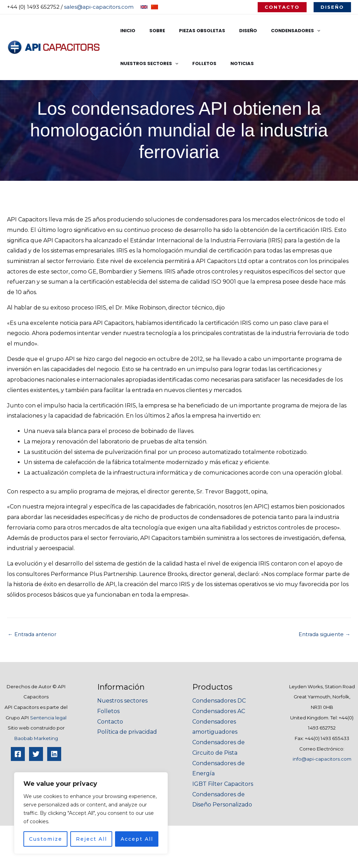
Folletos (197, 63)
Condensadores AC (219, 711)
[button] (282, 7)
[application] (295, 31)
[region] (91, 813)
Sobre (150, 31)
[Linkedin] (54, 754)
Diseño (231, 31)
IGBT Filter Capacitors (223, 784)
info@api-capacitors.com (322, 759)
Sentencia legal (48, 718)
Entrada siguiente (322, 634)
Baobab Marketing (36, 738)
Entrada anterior (34, 634)
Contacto (110, 722)
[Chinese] (155, 7)
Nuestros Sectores (147, 64)
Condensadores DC (219, 701)
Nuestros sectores (122, 701)
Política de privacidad (127, 732)
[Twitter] (36, 754)
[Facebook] (18, 754)
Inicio (125, 31)
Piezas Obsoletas (190, 31)
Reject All (91, 839)
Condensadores (274, 31)
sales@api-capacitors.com (99, 7)
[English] (144, 7)
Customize (46, 839)
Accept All (137, 839)
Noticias (230, 63)
